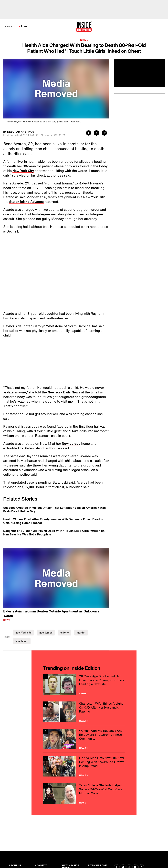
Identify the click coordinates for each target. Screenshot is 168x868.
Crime (84, 40)
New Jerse (70, 444)
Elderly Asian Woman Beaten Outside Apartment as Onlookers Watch (51, 614)
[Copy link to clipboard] (104, 133)
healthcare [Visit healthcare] (22, 641)
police (25, 474)
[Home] (84, 26)
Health (84, 721)
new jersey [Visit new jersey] (46, 633)
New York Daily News (64, 392)
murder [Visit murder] (81, 633)
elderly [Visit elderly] (65, 633)
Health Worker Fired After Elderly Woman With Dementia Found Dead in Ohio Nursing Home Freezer (53, 521)
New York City (23, 171)
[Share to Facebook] (89, 133)
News (8, 26)
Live (24, 26)
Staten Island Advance (26, 202)
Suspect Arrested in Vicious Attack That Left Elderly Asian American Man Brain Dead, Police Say (54, 509)
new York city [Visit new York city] (23, 633)
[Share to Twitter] (96, 133)
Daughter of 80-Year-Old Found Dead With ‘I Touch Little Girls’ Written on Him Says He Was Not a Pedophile (54, 532)
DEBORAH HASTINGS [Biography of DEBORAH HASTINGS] (21, 132)
